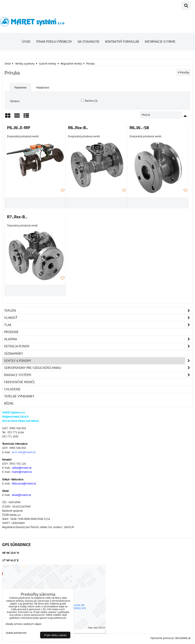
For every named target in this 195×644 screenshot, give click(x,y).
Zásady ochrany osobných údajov (24, 624)
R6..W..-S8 (139, 128)
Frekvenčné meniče (20, 382)
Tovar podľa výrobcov (54, 42)
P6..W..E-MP (19, 128)
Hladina (98, 339)
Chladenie (12, 389)
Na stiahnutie (89, 42)
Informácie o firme (160, 42)
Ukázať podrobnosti (16, 633)
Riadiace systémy (98, 375)
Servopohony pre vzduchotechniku (98, 368)
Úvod (26, 42)
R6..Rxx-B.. (78, 128)
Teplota (98, 311)
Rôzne (9, 403)
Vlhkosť (98, 318)
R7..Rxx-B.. (17, 217)
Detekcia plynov (98, 346)
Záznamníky (13, 354)
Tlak (98, 325)
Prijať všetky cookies (55, 635)
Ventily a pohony (98, 361)
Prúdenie (11, 332)
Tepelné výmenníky (19, 396)
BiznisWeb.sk (183, 638)
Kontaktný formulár (122, 42)
